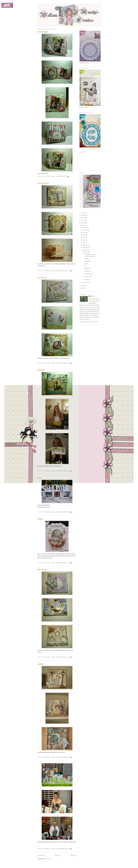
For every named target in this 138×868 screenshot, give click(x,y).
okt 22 (86, 279)
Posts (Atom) (48, 859)
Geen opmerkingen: (62, 271)
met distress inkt (43, 183)
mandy (93, 296)
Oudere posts (73, 855)
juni (84, 240)
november (86, 282)
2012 (83, 223)
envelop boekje (43, 32)
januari (85, 227)
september (86, 247)
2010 (83, 218)
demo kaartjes (42, 569)
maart (85, 232)
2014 (83, 286)
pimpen (40, 519)
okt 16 (86, 252)
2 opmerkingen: (61, 176)
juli (84, 242)
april (84, 235)
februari (85, 230)
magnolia (41, 664)
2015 (83, 288)
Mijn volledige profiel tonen (89, 322)
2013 (83, 225)
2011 (83, 220)
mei (84, 237)
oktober (85, 250)
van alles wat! (42, 278)
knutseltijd (41, 370)
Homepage (58, 855)
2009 (83, 215)
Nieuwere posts (41, 855)
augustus (85, 245)
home (39, 478)
